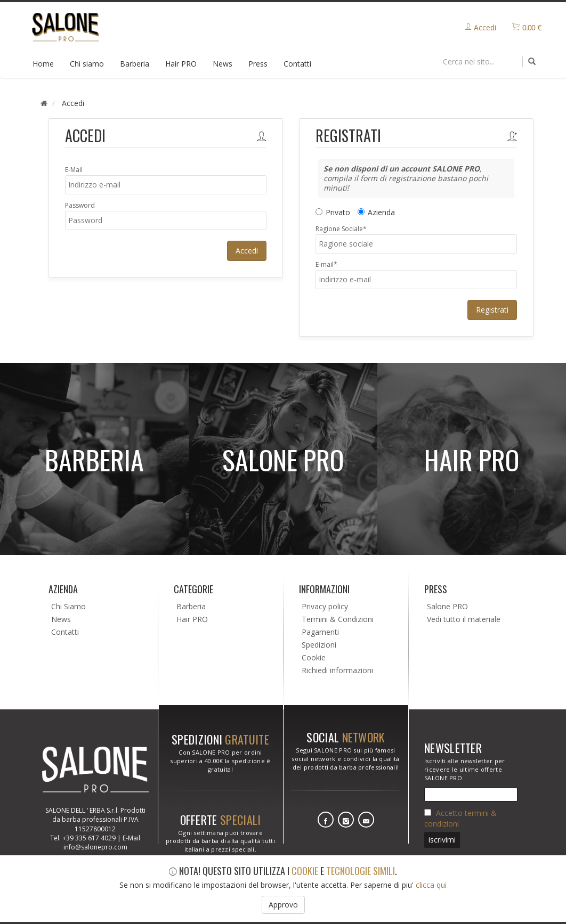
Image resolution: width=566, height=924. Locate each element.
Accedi (247, 251)
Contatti (297, 64)
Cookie (314, 657)
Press (258, 64)
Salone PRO (447, 606)
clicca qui (431, 885)
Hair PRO (181, 64)
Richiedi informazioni (337, 670)
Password (80, 205)
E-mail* (326, 264)
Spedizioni (319, 645)
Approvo (283, 905)
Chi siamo (87, 64)
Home (43, 64)
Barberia (135, 64)
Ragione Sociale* (341, 229)
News (223, 64)
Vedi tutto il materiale (464, 619)
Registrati (492, 310)
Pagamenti (320, 632)
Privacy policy (325, 606)
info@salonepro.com (95, 847)
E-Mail (74, 170)
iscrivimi (442, 840)
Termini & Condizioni (338, 619)
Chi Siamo (68, 606)
